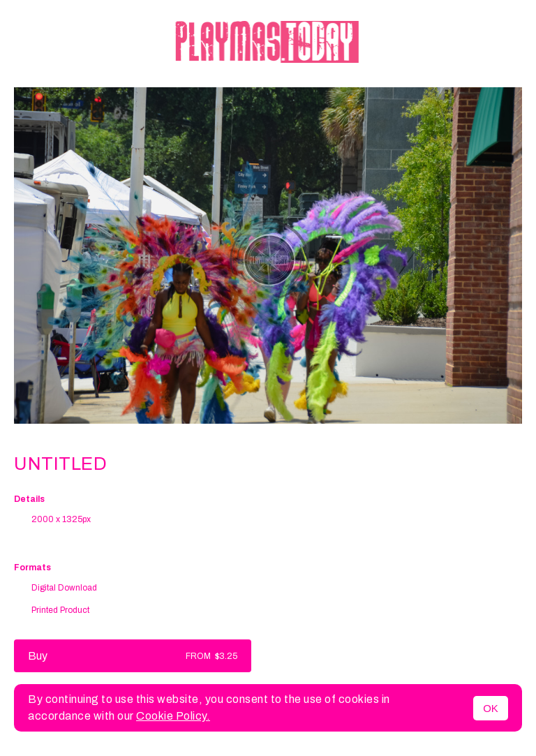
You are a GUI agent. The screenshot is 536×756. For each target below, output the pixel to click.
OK (491, 708)
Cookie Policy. (173, 716)
